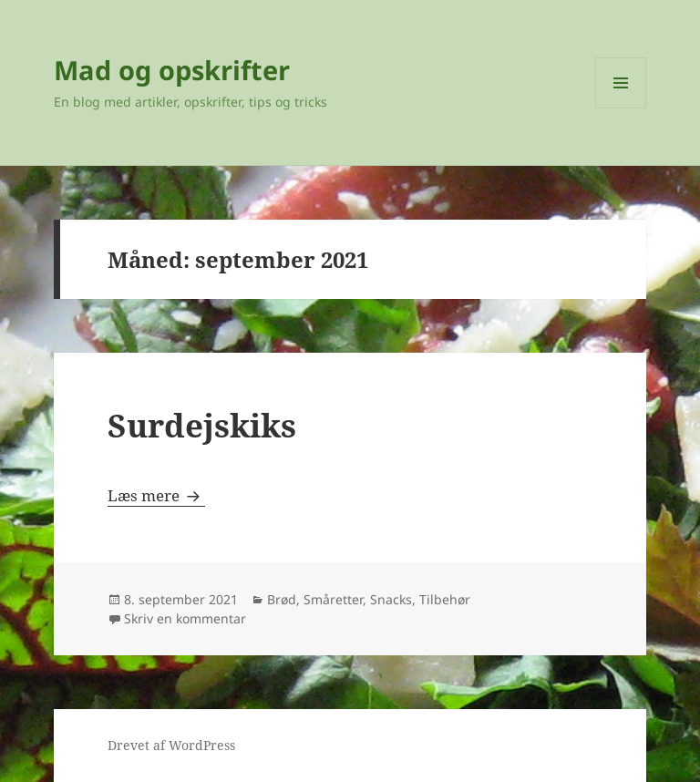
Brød (282, 599)
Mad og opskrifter (172, 70)
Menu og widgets (621, 108)
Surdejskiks (202, 425)
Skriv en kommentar (185, 618)
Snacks (391, 599)
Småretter (333, 599)
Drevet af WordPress (171, 745)
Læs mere (156, 495)
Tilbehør (445, 599)
